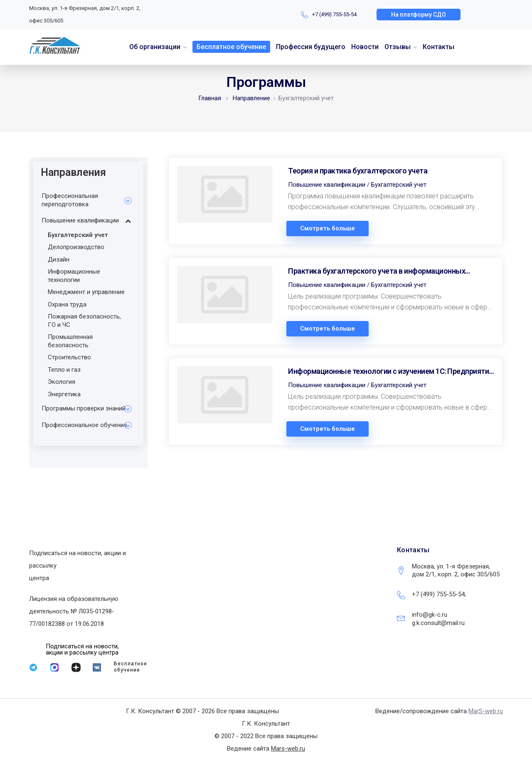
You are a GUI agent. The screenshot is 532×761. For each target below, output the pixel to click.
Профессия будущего (311, 47)
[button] (419, 15)
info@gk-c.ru (430, 615)
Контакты (438, 47)
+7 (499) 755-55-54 (334, 14)
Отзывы (398, 47)
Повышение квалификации (327, 185)
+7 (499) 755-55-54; (439, 594)
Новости (365, 47)
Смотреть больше (328, 229)
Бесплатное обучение (231, 47)
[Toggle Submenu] (128, 200)
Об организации (155, 47)
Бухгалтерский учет (399, 185)
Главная (210, 98)
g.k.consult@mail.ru (438, 623)
